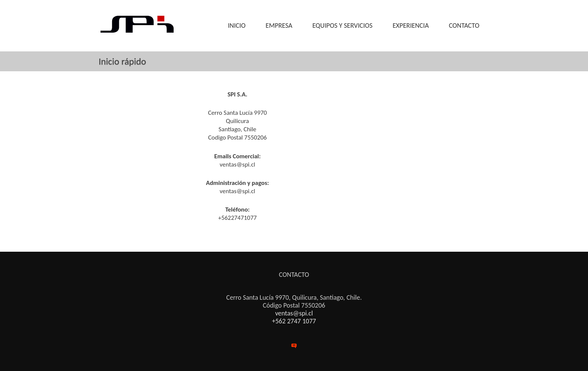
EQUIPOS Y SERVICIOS (342, 26)
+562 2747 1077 (294, 321)
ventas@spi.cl (294, 313)
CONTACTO (464, 26)
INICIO (237, 26)
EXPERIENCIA (411, 26)
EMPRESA (279, 26)
